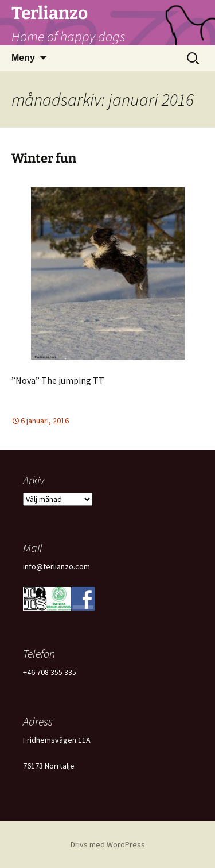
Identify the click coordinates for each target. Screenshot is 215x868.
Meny (23, 58)
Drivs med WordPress (108, 844)
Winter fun (44, 158)
